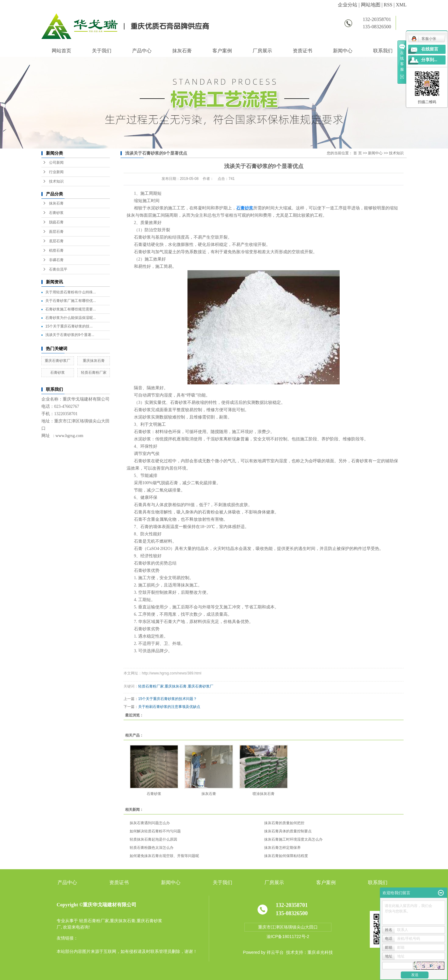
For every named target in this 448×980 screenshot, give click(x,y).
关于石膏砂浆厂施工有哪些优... (71, 301)
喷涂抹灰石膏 (264, 794)
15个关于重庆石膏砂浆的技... (69, 326)
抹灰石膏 (182, 51)
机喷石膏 (56, 250)
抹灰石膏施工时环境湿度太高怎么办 (293, 839)
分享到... (429, 60)
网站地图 (371, 5)
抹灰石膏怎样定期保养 (282, 848)
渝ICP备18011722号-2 (288, 936)
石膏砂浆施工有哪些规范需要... (71, 309)
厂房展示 (262, 51)
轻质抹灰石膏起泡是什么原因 (153, 839)
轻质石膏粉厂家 (94, 373)
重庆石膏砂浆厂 (58, 361)
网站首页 (61, 51)
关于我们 (102, 51)
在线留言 (430, 49)
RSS (388, 5)
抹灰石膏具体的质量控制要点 (288, 831)
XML (401, 5)
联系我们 (383, 51)
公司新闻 (56, 163)
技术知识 (56, 181)
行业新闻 (56, 172)
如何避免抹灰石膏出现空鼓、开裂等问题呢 (164, 856)
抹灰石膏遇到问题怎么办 (150, 823)
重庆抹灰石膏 (94, 361)
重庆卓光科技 (320, 952)
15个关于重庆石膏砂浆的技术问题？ (168, 699)
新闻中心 (343, 51)
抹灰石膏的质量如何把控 (284, 823)
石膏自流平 (58, 269)
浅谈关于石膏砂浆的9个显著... (70, 335)
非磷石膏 (56, 260)
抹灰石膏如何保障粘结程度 (286, 856)
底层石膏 (56, 241)
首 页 (357, 153)
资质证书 (303, 51)
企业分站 (348, 5)
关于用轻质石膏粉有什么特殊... (71, 292)
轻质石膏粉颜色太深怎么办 (152, 848)
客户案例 (222, 51)
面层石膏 (56, 232)
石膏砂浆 (56, 213)
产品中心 (142, 51)
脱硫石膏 (56, 222)
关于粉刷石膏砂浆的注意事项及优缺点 (169, 707)
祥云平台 (275, 952)
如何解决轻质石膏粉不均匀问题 (155, 831)
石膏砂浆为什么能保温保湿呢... (71, 318)
